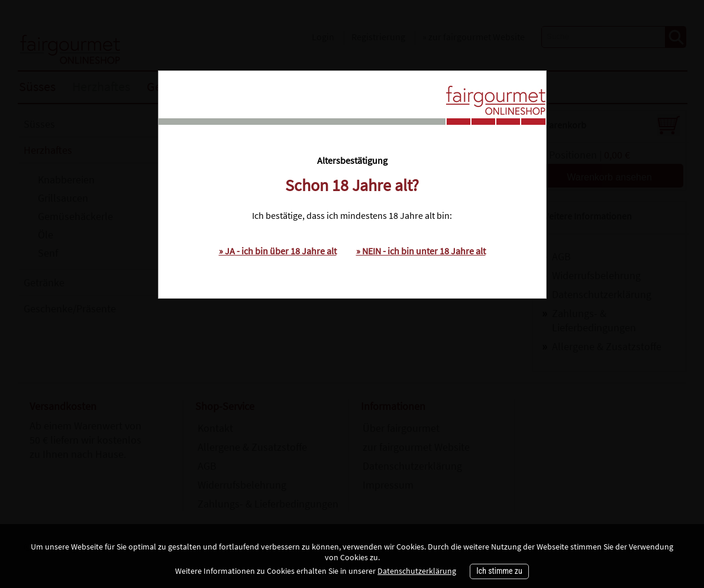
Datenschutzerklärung (417, 571)
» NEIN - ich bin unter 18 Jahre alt (421, 251)
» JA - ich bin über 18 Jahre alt (278, 251)
